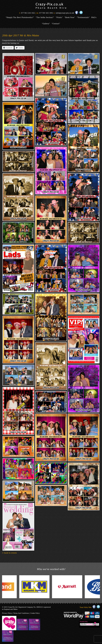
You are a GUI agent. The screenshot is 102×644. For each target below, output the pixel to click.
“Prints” (59, 17)
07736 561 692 (46, 13)
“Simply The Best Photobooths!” (20, 17)
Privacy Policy (7, 613)
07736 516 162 (28, 13)
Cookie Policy (35, 613)
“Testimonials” (83, 17)
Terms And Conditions (21, 613)
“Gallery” (46, 23)
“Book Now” (70, 17)
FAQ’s (94, 17)
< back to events (9, 553)
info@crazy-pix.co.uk (65, 13)
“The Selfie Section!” (45, 17)
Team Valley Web (86, 607)
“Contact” (56, 23)
